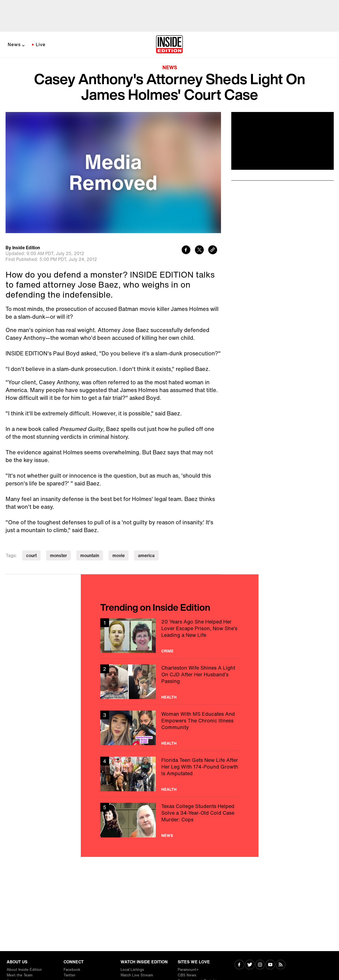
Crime (167, 651)
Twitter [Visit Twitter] (70, 975)
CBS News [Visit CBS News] (187, 975)
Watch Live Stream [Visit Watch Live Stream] (137, 975)
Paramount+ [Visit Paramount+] (188, 970)
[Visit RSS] (281, 965)
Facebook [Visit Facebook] (72, 970)
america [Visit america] (146, 555)
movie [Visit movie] (119, 555)
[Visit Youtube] (270, 965)
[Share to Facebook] (186, 250)
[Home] (169, 45)
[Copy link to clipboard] (213, 250)
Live (41, 44)
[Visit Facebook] (239, 965)
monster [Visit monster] (58, 555)
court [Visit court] (31, 555)
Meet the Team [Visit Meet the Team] (20, 975)
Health (169, 697)
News (14, 44)
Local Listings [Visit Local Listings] (132, 970)
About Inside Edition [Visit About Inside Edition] (24, 970)
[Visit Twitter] (250, 965)
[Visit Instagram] (260, 965)
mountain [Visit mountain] (90, 555)
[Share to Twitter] (199, 250)
